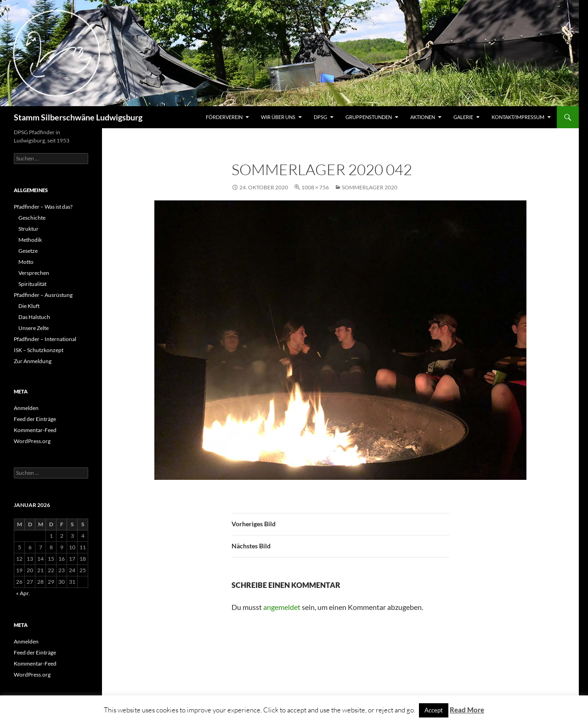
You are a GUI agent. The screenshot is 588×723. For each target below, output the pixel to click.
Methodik (30, 240)
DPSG (320, 117)
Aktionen (423, 117)
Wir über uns (278, 117)
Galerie (463, 117)
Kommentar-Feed (35, 430)
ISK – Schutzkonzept (39, 350)
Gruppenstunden (369, 117)
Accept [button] (434, 710)
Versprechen (34, 273)
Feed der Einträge (35, 419)
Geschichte (32, 218)
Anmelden (26, 408)
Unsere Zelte (34, 328)
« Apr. (23, 593)
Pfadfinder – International (45, 339)
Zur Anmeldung (33, 361)
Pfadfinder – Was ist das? (43, 207)
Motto (26, 262)
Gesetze (28, 251)
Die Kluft (29, 306)
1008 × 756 (315, 187)
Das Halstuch (34, 317)
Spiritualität (32, 284)
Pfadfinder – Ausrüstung (43, 295)
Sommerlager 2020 (370, 187)
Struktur (28, 229)
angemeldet (282, 607)
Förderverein (224, 117)
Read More (467, 710)
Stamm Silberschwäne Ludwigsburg (78, 117)
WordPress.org (32, 441)
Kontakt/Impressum (518, 117)
